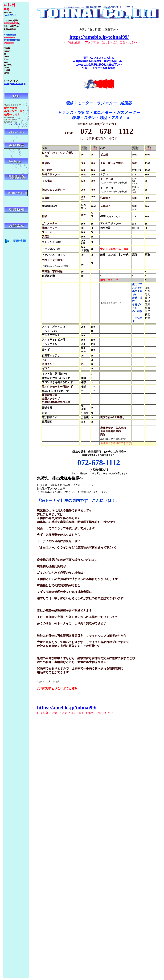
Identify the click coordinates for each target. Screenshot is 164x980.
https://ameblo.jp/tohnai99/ (99, 37)
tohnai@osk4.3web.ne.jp (15, 84)
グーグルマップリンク (12, 124)
